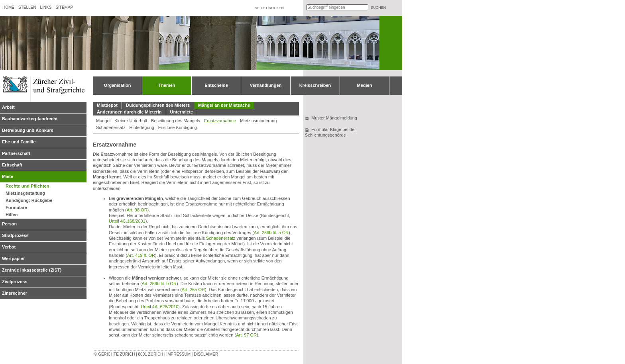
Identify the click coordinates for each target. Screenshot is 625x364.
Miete (8, 176)
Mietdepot (107, 105)
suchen (378, 8)
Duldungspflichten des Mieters (158, 105)
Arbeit (8, 107)
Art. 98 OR (137, 210)
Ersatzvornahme (220, 121)
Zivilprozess (15, 282)
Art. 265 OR (193, 290)
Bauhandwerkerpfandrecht (30, 119)
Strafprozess (15, 235)
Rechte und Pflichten (27, 186)
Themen (167, 85)
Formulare (16, 207)
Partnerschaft (16, 153)
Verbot (9, 247)
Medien (365, 85)
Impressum (178, 354)
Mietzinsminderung (258, 121)
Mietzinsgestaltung (25, 193)
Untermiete (182, 112)
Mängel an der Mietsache (224, 105)
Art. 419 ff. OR (141, 255)
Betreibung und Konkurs (28, 130)
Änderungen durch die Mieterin (129, 112)
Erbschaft (12, 165)
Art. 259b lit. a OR (271, 233)
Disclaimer (206, 354)
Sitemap (64, 7)
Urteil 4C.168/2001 (127, 221)
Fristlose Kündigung (178, 127)
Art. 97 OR (246, 335)
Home (8, 7)
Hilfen (12, 215)
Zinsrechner (15, 293)
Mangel (103, 121)
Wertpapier (13, 258)
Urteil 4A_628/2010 (159, 307)
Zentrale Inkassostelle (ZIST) (32, 270)
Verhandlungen (266, 85)
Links (46, 7)
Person (9, 224)
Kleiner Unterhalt (131, 121)
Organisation (118, 85)
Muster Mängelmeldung (334, 118)
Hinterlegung (142, 127)
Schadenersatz (111, 127)
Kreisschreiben (315, 85)
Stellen (27, 7)
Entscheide (216, 85)
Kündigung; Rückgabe (29, 200)
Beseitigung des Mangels (176, 121)
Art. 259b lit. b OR (159, 284)
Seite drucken (269, 8)
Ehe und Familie (19, 142)
